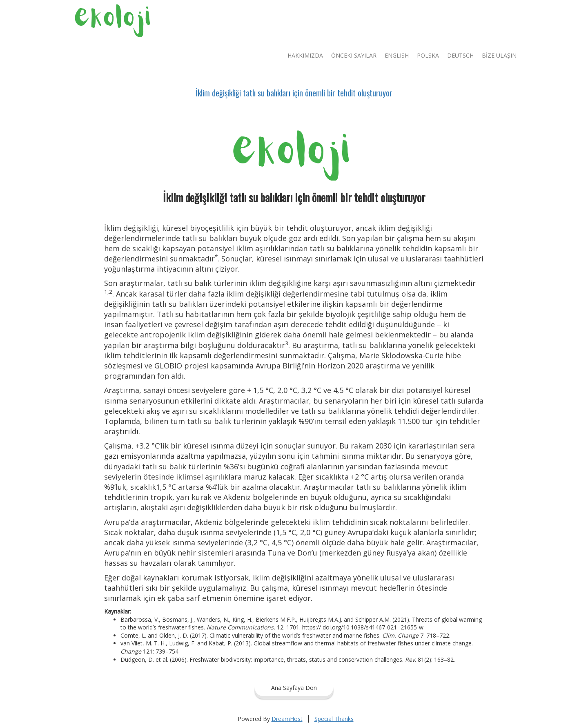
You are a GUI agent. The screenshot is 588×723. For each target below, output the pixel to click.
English (397, 55)
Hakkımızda (305, 55)
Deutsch (460, 55)
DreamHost (287, 719)
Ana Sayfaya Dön (294, 688)
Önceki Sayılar (354, 55)
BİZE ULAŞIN (499, 55)
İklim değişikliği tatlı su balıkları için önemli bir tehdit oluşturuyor (294, 93)
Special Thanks (334, 719)
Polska (428, 55)
